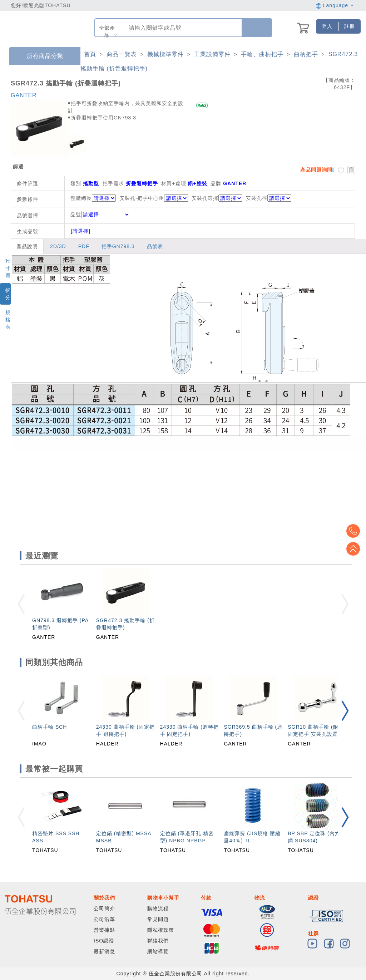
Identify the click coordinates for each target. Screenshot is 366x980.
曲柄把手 (306, 54)
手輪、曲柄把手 (262, 54)
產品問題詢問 (316, 170)
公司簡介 (104, 908)
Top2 (355, 531)
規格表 (8, 320)
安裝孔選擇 (205, 198)
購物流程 (158, 908)
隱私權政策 (161, 930)
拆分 (8, 294)
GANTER (24, 95)
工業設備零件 (212, 54)
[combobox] (182, 28)
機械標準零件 (165, 54)
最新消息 (104, 951)
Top (355, 549)
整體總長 (81, 198)
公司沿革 (104, 919)
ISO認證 (104, 941)
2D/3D (58, 246)
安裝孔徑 (257, 198)
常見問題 (158, 919)
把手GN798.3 (118, 246)
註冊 (350, 26)
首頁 (90, 54)
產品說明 (27, 246)
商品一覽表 (122, 54)
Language (335, 5)
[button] (345, 711)
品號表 (155, 246)
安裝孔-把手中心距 (142, 198)
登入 (327, 26)
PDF (84, 246)
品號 (100, 215)
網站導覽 (158, 951)
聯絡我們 (158, 941)
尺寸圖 (8, 268)
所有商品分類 (40, 56)
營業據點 (104, 930)
